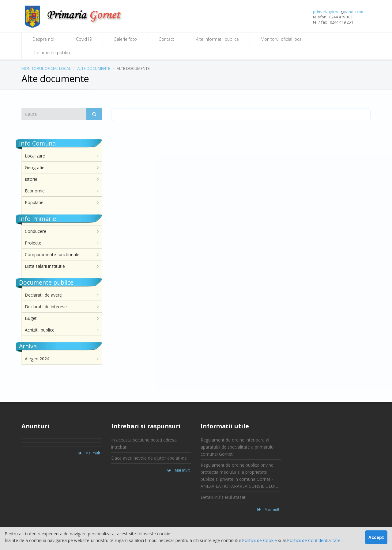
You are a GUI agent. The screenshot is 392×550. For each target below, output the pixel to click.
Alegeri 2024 (37, 359)
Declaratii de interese (46, 307)
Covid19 (84, 39)
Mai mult (89, 453)
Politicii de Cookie (260, 540)
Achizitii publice (40, 330)
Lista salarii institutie (45, 266)
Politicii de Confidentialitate (314, 540)
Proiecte (33, 243)
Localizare (35, 156)
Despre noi (43, 39)
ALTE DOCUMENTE (94, 68)
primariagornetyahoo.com (339, 12)
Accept (376, 537)
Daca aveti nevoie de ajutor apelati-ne (149, 458)
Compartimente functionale (52, 254)
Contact (166, 39)
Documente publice (52, 53)
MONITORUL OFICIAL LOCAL (46, 68)
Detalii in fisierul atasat (223, 497)
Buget (31, 318)
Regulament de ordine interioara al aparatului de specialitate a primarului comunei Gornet (237, 447)
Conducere (36, 231)
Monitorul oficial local (282, 39)
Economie (35, 191)
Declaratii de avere (43, 295)
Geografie (35, 167)
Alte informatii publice (217, 39)
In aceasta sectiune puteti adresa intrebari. (144, 443)
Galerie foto (125, 39)
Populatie (34, 202)
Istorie (31, 179)
